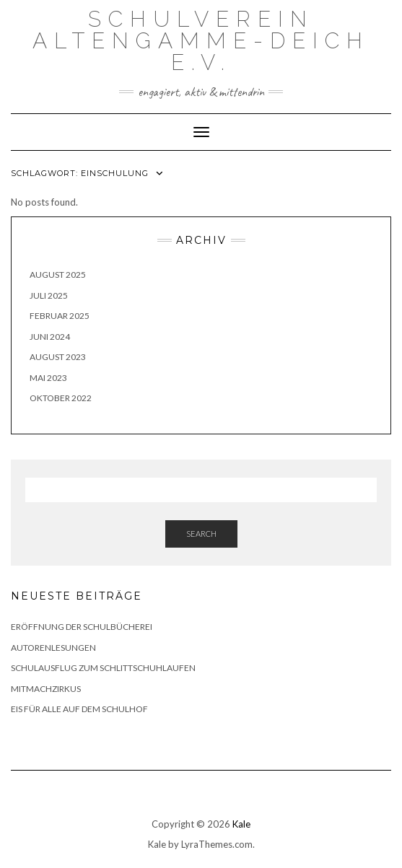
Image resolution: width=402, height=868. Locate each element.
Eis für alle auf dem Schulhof (79, 709)
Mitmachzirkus (47, 689)
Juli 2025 (49, 295)
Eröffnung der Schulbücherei (82, 627)
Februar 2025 (60, 316)
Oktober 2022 (61, 398)
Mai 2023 (48, 378)
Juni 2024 (50, 337)
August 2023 (58, 357)
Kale (241, 824)
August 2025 (58, 275)
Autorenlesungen (53, 648)
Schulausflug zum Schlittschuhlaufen (103, 668)
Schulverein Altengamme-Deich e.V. (201, 41)
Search (201, 534)
